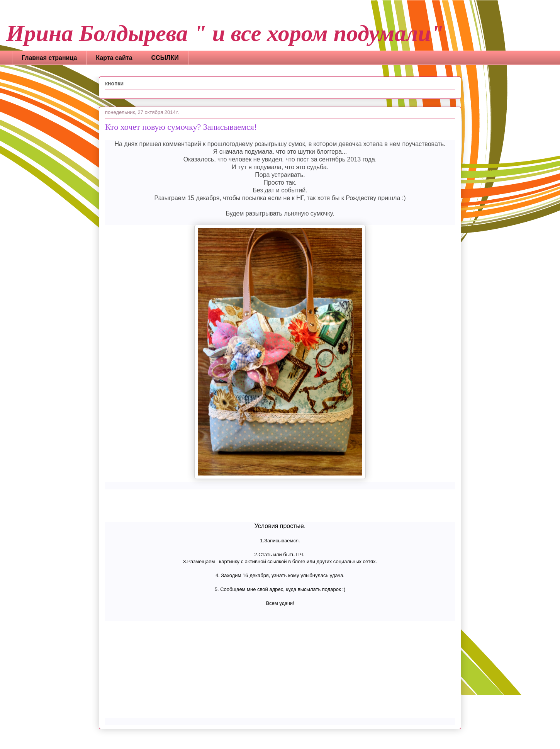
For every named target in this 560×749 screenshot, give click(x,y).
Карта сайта (114, 58)
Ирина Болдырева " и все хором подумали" (225, 33)
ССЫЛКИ (165, 58)
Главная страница (49, 58)
